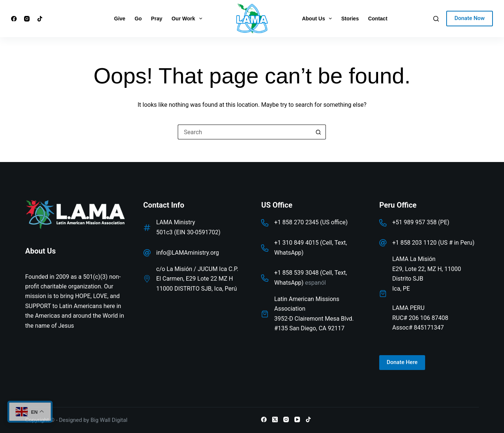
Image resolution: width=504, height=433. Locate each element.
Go (138, 19)
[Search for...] (244, 132)
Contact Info (164, 205)
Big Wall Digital (109, 420)
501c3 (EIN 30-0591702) (188, 232)
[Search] (436, 19)
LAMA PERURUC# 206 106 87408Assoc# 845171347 (420, 318)
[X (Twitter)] (275, 419)
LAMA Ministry (176, 222)
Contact (378, 19)
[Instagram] (27, 19)
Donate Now (470, 18)
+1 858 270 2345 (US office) (311, 222)
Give (120, 19)
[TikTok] (40, 19)
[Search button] (318, 132)
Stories (350, 19)
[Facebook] (14, 19)
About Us (318, 19)
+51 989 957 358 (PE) (421, 222)
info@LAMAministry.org (188, 253)
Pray (157, 19)
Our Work (188, 19)
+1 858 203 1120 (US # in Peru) (433, 243)
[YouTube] (297, 419)
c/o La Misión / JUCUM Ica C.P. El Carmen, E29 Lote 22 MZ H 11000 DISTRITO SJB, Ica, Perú (197, 279)
